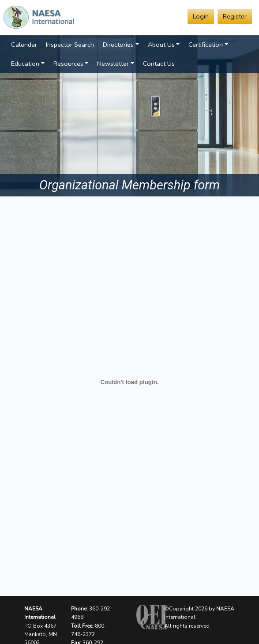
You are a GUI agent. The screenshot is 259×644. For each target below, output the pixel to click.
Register (235, 16)
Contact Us (159, 64)
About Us (161, 45)
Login (201, 16)
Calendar (24, 45)
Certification (206, 45)
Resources (68, 64)
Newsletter (113, 64)
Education (25, 64)
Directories (118, 45)
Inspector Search (70, 45)
